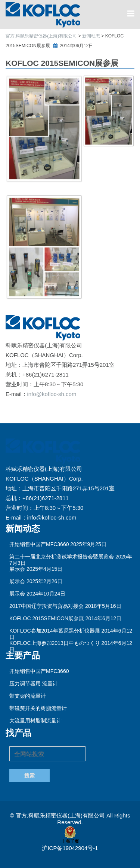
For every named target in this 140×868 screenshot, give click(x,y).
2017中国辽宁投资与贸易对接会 (46, 606)
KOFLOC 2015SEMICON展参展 (47, 618)
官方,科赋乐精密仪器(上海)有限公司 (61, 815)
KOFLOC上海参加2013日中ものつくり (55, 643)
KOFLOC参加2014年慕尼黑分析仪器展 (55, 631)
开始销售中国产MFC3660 (39, 544)
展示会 (17, 569)
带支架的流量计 (28, 696)
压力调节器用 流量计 (34, 683)
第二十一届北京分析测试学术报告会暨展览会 (62, 557)
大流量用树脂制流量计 (35, 721)
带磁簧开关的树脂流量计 (38, 708)
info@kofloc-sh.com (52, 394)
